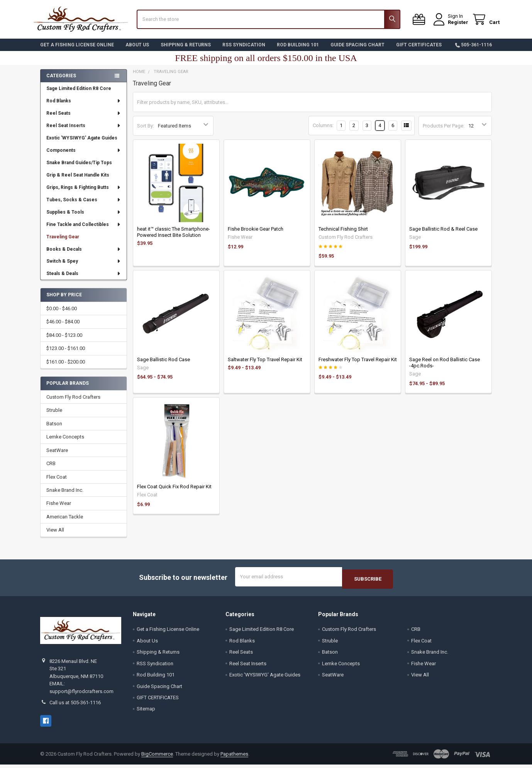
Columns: (323, 131)
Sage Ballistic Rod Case (163, 365)
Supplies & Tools (84, 218)
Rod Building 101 (298, 51)
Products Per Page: (444, 132)
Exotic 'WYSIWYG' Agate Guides (82, 144)
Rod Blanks (84, 107)
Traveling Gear (63, 243)
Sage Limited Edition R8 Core (79, 94)
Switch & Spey (84, 267)
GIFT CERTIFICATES (419, 51)
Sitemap (146, 713)
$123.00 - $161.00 (66, 354)
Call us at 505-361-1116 (75, 706)
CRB (51, 469)
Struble (54, 416)
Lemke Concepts (65, 443)
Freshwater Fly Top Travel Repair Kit (358, 365)
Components (84, 156)
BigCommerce (157, 757)
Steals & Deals (84, 279)
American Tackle (65, 522)
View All (55, 536)
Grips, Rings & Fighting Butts (84, 193)
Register (450, 26)
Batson (54, 429)
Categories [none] (61, 82)
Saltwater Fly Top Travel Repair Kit (265, 365)
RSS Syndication (244, 51)
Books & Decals (84, 255)
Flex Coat (57, 482)
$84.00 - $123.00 (64, 341)
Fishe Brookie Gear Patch (256, 235)
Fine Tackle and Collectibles (84, 230)
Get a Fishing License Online (77, 51)
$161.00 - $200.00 (66, 368)
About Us (137, 51)
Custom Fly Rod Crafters (73, 403)
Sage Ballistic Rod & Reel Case (443, 235)
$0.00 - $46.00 (62, 314)
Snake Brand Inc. (65, 496)
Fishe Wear (59, 509)
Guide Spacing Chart (357, 51)
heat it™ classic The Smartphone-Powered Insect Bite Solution (174, 238)
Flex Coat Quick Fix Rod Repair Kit (174, 492)
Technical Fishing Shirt (343, 235)
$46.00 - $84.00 (63, 327)
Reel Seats (84, 119)
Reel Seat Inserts (84, 131)
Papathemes (234, 757)
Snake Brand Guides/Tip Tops (79, 168)
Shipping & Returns (186, 51)
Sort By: (146, 132)
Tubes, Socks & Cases (84, 206)
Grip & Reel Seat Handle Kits (78, 181)
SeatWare (57, 456)
